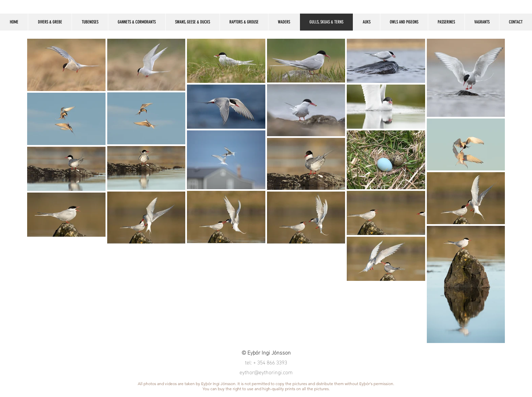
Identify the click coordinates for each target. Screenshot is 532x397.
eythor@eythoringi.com (266, 372)
